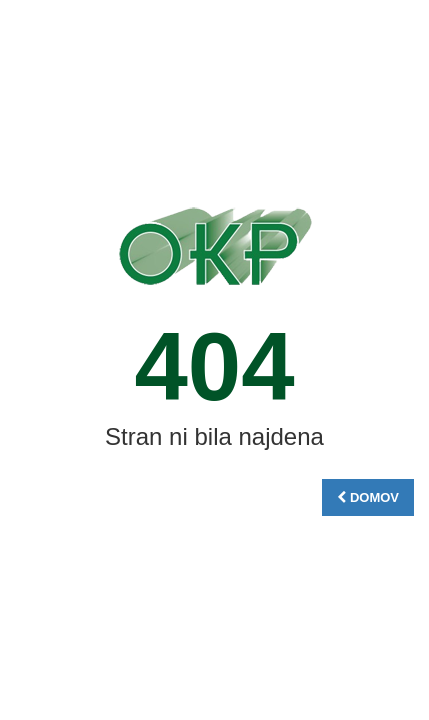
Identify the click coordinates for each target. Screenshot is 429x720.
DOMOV (368, 497)
